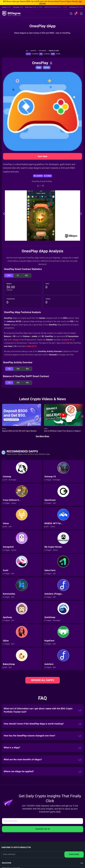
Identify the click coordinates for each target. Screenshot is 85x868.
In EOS (58, 54)
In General (35, 54)
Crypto (34, 51)
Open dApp (42, 156)
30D (26, 275)
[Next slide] (82, 418)
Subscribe (74, 854)
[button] (76, 14)
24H (9, 275)
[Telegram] (44, 186)
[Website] (39, 186)
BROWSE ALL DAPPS (43, 680)
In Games (47, 54)
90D (27, 369)
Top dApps (43, 51)
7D (18, 275)
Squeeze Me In (42, 829)
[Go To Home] (28, 51)
